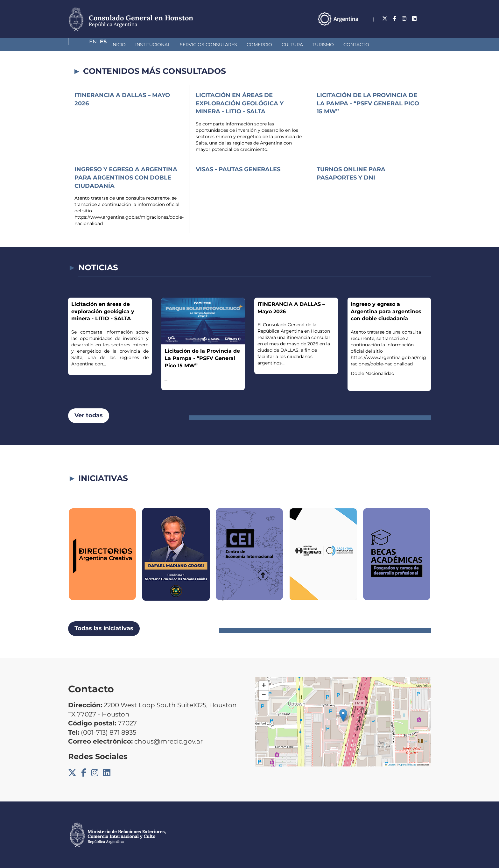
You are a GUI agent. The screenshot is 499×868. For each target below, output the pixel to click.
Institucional (119, 45)
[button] (343, 715)
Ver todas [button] (89, 415)
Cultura (259, 45)
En (415, 19)
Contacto (323, 45)
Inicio (85, 45)
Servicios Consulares (175, 45)
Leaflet (390, 765)
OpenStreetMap (408, 765)
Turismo (289, 45)
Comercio (226, 45)
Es (428, 19)
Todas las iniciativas (104, 628)
